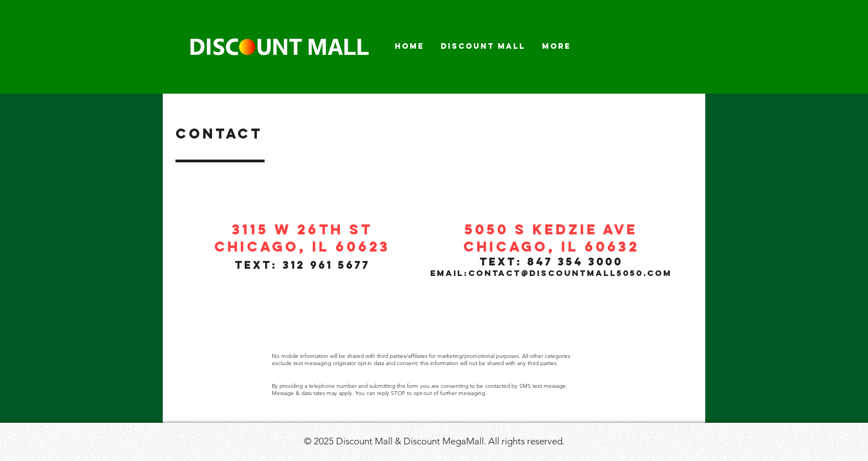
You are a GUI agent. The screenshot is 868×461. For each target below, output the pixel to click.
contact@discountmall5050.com (570, 273)
